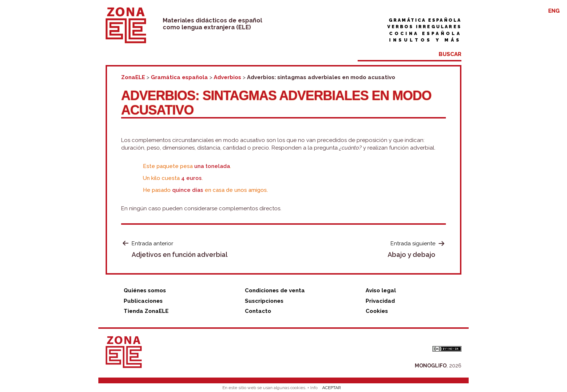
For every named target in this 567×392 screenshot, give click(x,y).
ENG (554, 11)
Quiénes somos (145, 290)
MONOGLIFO (431, 366)
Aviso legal (381, 290)
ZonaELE (133, 77)
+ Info (312, 388)
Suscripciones (264, 301)
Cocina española (425, 34)
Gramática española (425, 20)
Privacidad (380, 301)
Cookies (377, 311)
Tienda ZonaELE (146, 311)
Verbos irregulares (424, 27)
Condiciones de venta (275, 290)
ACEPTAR (332, 388)
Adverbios (227, 77)
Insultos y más (425, 40)
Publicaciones (143, 301)
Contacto (258, 311)
